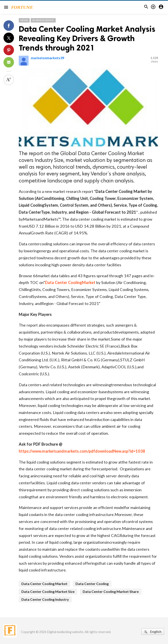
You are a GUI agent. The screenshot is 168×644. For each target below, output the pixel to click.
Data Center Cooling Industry (45, 599)
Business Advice (43, 20)
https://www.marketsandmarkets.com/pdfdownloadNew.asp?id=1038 (82, 451)
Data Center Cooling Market (44, 584)
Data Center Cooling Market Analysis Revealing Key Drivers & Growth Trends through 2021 (87, 38)
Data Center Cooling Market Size (48, 591)
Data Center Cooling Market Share (111, 591)
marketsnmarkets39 (47, 58)
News (24, 20)
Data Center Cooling (92, 584)
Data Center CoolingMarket (70, 282)
